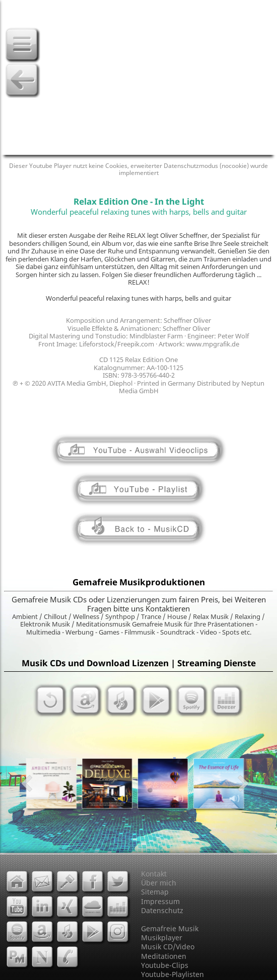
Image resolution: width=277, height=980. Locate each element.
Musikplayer (162, 938)
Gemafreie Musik (170, 928)
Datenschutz (162, 910)
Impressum (160, 901)
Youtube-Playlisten (172, 974)
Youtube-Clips (165, 965)
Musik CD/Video (168, 947)
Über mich (159, 883)
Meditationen (164, 956)
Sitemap (155, 892)
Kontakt (154, 874)
